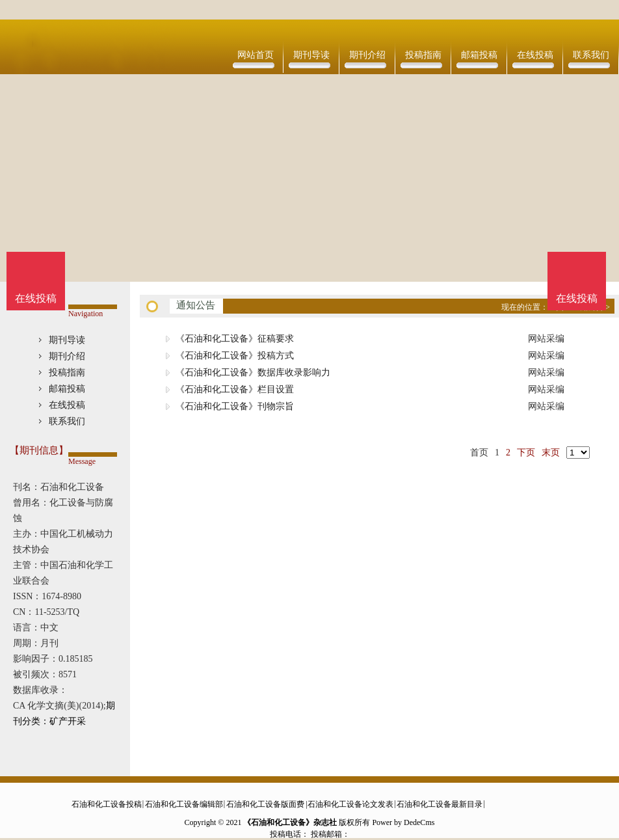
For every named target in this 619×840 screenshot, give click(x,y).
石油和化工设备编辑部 (184, 804)
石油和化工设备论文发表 (350, 804)
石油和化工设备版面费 (265, 804)
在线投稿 (535, 55)
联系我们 (591, 55)
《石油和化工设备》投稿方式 (235, 356)
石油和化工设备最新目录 (440, 804)
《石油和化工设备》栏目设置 (235, 389)
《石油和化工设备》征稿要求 (235, 339)
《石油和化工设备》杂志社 (290, 822)
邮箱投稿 (479, 55)
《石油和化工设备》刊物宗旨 (235, 406)
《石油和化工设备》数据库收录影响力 (253, 373)
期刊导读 (311, 55)
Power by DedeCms (403, 822)
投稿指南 (423, 55)
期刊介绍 (367, 55)
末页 (551, 453)
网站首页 (256, 55)
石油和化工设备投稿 (107, 804)
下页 (526, 453)
